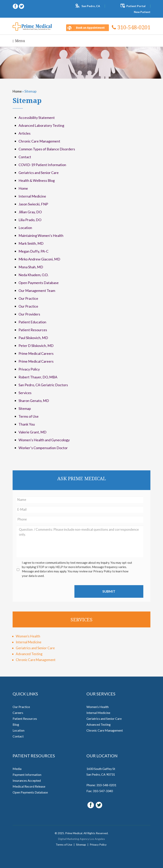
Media (17, 769)
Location (25, 228)
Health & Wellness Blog (37, 180)
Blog (16, 724)
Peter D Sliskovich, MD (36, 346)
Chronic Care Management (39, 141)
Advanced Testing (29, 654)
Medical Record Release (29, 786)
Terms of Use (29, 416)
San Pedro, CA (91, 6)
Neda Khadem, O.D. (33, 275)
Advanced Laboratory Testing (41, 125)
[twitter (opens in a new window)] (21, 6)
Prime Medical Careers (36, 353)
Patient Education (32, 322)
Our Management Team (37, 291)
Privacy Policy (29, 369)
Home (17, 91)
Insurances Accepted (27, 780)
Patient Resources (33, 330)
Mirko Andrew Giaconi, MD (39, 259)
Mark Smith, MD (31, 243)
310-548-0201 (131, 27)
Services (25, 393)
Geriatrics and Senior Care (39, 173)
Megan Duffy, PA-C (33, 251)
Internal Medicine (32, 196)
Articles (25, 133)
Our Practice (28, 298)
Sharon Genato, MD (34, 401)
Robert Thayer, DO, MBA (38, 377)
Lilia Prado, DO (30, 220)
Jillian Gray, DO (30, 212)
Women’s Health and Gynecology (44, 440)
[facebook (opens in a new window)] (16, 6)
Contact (25, 157)
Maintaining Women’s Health (41, 235)
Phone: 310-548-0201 (101, 785)
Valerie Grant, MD (32, 432)
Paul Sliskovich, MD (33, 338)
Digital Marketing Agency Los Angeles (81, 839)
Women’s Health (28, 636)
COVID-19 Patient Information (42, 165)
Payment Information (27, 775)
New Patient (142, 12)
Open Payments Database (39, 283)
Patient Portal (136, 6)
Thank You (27, 424)
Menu (19, 41)
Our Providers (29, 314)
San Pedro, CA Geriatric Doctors (43, 385)
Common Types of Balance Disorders (47, 149)
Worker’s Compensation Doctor (43, 448)
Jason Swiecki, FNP (33, 204)
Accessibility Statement (37, 118)
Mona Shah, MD (31, 267)
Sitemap (25, 408)
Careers (18, 713)
